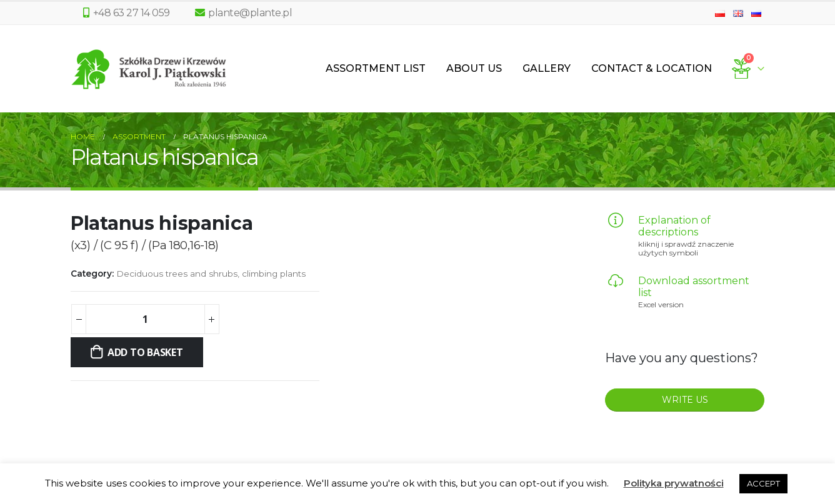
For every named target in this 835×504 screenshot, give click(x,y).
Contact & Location (652, 68)
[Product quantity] (145, 319)
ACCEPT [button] (763, 483)
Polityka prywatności (674, 483)
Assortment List (376, 68)
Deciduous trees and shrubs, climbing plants (211, 274)
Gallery (547, 68)
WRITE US (685, 400)
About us (474, 68)
